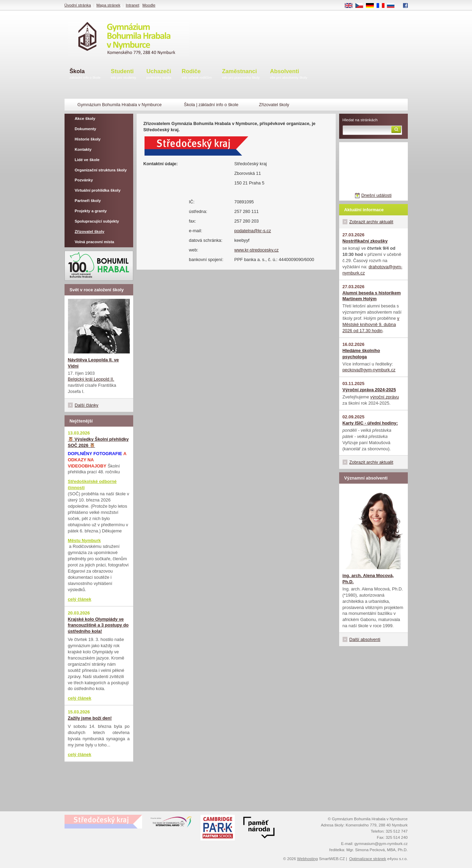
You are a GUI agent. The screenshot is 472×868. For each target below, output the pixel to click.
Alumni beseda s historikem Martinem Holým (372, 296)
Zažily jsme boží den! (90, 718)
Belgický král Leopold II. (91, 379)
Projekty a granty (91, 211)
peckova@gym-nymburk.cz (369, 370)
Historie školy (88, 139)
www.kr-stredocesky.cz (257, 250)
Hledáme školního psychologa (361, 354)
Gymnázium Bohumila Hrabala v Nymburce (120, 105)
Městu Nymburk (84, 540)
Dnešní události (376, 195)
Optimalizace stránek (368, 859)
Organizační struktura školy (101, 170)
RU (393, 6)
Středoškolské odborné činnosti (92, 484)
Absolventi (289, 74)
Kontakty (83, 149)
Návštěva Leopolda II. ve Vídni (94, 363)
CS (361, 6)
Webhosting (307, 859)
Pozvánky (84, 180)
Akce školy (85, 119)
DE (372, 6)
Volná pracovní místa (95, 242)
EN (351, 6)
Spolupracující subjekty (97, 221)
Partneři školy (88, 201)
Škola (85, 74)
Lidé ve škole (87, 160)
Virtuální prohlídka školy (98, 190)
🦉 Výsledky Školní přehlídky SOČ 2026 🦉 (98, 442)
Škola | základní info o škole (211, 105)
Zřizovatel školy (90, 232)
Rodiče (197, 74)
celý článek (80, 599)
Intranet (132, 5)
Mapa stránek (108, 5)
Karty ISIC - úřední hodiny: (370, 423)
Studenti (124, 74)
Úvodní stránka (78, 5)
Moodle (149, 5)
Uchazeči (159, 74)
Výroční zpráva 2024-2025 (369, 390)
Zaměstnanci (241, 74)
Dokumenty (86, 129)
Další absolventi (365, 639)
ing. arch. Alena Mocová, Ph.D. (368, 579)
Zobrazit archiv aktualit (371, 222)
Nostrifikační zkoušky (365, 241)
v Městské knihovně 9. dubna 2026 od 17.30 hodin (371, 324)
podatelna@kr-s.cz (253, 231)
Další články (87, 405)
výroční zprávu (385, 397)
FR (383, 6)
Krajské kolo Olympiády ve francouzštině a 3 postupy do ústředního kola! (98, 625)
